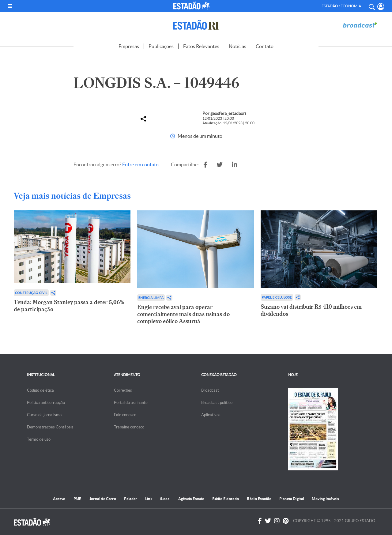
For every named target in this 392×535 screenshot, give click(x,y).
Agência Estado (191, 499)
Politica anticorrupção (46, 403)
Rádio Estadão (259, 499)
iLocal (165, 499)
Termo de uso (39, 439)
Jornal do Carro (103, 499)
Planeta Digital (292, 499)
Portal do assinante (131, 403)
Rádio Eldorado (226, 499)
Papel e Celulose (277, 297)
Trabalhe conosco (129, 427)
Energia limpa (151, 298)
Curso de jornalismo (44, 415)
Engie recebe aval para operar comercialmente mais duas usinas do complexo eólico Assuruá (183, 314)
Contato (265, 46)
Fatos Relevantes (201, 46)
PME (77, 499)
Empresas (129, 46)
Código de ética (40, 390)
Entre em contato (140, 164)
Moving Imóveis (325, 499)
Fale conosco (125, 415)
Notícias (237, 46)
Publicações (161, 46)
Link (149, 499)
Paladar (131, 499)
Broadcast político (217, 403)
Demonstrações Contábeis (50, 427)
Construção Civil (31, 293)
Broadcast (210, 390)
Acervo (59, 499)
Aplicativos (211, 415)
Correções (123, 390)
